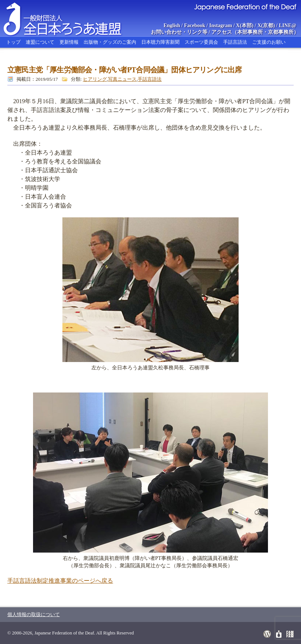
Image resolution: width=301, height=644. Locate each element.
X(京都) (266, 26)
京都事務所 (281, 32)
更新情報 (69, 42)
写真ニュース (122, 79)
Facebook (195, 26)
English (172, 26)
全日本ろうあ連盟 (69, 18)
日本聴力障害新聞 (160, 42)
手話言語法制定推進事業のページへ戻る (60, 581)
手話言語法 (235, 42)
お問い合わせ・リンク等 (179, 32)
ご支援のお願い (269, 42)
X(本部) (245, 26)
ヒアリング (95, 79)
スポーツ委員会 (201, 42)
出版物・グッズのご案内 (110, 42)
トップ (13, 42)
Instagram (221, 26)
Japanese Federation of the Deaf (245, 7)
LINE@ (288, 26)
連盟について (40, 42)
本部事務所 (250, 32)
